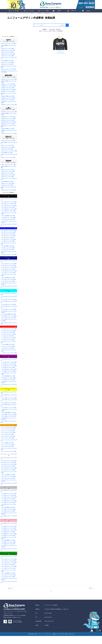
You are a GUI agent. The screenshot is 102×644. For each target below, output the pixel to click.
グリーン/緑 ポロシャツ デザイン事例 (9, 574)
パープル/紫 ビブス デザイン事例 (8, 386)
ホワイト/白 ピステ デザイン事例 (8, 473)
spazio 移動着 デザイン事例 (7, 184)
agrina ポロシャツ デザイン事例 (8, 55)
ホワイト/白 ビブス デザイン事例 (8, 485)
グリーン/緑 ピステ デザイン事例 (8, 572)
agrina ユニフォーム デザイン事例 (8, 45)
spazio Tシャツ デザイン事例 (7, 179)
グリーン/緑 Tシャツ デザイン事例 (8, 576)
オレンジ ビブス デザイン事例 (7, 453)
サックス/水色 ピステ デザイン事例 (8, 309)
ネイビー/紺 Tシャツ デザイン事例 (8, 277)
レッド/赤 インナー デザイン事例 (8, 352)
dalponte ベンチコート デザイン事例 (9, 135)
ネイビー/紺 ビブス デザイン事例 (8, 285)
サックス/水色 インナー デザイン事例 (9, 320)
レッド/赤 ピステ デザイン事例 (8, 342)
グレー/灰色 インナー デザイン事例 (8, 516)
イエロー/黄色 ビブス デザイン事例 (8, 423)
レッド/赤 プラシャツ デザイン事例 (8, 336)
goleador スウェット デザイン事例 (9, 87)
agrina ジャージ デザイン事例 (8, 50)
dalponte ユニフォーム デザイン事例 (9, 113)
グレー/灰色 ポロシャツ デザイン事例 (9, 508)
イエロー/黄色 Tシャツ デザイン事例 (9, 414)
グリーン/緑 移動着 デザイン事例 (8, 581)
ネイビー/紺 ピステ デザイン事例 (8, 273)
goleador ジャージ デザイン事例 (8, 86)
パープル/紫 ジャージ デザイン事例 (8, 370)
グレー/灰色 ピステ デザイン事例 (8, 506)
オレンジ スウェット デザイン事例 (8, 439)
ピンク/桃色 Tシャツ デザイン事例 (8, 543)
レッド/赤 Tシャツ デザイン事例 (8, 346)
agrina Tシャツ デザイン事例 (7, 57)
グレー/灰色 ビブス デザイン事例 (8, 518)
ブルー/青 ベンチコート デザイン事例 (9, 258)
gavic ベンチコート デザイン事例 (8, 159)
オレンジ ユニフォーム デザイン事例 (9, 434)
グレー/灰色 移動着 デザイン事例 (8, 515)
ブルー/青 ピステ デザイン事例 (8, 241)
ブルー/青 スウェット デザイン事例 (8, 240)
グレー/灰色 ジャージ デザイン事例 (8, 503)
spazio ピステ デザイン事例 (7, 175)
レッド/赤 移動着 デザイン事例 (8, 350)
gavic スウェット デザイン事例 (8, 149)
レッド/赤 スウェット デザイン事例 (8, 340)
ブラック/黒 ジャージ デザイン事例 (8, 206)
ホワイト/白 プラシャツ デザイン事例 (9, 468)
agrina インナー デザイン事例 (8, 64)
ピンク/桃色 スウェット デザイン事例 (9, 537)
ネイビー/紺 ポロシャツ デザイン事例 (9, 275)
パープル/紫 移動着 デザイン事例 (8, 382)
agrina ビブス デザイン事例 (7, 66)
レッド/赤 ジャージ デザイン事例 (8, 338)
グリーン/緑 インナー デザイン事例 (8, 583)
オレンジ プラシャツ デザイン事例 (8, 436)
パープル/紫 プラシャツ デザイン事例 (9, 368)
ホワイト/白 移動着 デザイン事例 (8, 482)
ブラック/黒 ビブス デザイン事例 (8, 222)
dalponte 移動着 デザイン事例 (8, 130)
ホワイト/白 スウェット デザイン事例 (9, 471)
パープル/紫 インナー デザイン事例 (8, 384)
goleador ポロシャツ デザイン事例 (9, 91)
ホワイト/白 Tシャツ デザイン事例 (8, 477)
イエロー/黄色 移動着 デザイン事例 (8, 419)
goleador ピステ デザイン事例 (8, 89)
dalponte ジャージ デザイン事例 (8, 118)
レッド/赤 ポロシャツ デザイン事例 (8, 344)
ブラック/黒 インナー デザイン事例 (8, 220)
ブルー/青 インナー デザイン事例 (8, 252)
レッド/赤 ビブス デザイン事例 (8, 354)
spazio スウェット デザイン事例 (8, 173)
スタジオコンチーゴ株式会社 (51, 613)
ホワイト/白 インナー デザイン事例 (8, 483)
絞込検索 (62, 26)
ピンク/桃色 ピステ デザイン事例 (8, 539)
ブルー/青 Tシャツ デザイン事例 (8, 245)
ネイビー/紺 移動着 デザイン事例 (8, 282)
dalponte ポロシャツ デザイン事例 (9, 124)
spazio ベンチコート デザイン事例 (8, 192)
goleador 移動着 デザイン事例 (8, 98)
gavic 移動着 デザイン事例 (7, 154)
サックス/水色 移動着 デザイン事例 (8, 319)
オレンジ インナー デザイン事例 (8, 451)
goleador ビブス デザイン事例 (8, 101)
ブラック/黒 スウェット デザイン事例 (9, 208)
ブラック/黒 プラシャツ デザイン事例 (9, 204)
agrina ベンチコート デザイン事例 (8, 71)
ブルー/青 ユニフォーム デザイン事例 (9, 234)
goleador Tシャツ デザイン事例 (8, 93)
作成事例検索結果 (47, 14)
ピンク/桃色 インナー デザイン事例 (8, 550)
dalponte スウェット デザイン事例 (9, 120)
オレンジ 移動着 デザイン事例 (7, 450)
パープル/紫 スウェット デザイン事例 (9, 372)
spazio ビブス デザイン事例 (7, 187)
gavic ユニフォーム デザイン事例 (8, 142)
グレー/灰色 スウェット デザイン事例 (9, 504)
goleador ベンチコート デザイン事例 (9, 106)
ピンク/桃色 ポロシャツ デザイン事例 (9, 541)
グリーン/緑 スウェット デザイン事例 (9, 571)
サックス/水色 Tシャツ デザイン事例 (9, 314)
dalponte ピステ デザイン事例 (8, 122)
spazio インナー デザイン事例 (8, 185)
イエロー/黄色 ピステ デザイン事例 (8, 409)
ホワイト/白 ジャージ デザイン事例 (8, 469)
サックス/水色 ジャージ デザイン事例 (9, 304)
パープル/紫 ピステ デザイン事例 (8, 374)
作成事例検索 (39, 14)
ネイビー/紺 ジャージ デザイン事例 (8, 270)
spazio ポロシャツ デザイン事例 (8, 177)
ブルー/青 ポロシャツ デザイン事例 (8, 243)
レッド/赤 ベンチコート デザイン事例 (9, 359)
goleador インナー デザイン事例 (8, 100)
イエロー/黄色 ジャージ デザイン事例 (9, 404)
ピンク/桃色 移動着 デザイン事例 (8, 548)
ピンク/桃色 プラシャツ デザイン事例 (9, 534)
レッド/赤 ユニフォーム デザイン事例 (9, 335)
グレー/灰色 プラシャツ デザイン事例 (9, 501)
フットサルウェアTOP (12, 14)
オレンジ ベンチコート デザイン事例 (9, 458)
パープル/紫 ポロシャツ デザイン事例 (9, 376)
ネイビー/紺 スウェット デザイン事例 (9, 271)
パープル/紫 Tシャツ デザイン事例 (8, 377)
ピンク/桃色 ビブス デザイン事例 (8, 551)
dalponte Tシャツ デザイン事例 (8, 125)
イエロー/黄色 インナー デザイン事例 (9, 421)
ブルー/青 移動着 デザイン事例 (8, 250)
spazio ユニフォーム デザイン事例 (8, 167)
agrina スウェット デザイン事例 (8, 52)
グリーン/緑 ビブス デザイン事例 (8, 584)
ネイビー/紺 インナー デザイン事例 (8, 283)
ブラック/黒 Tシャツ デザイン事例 (8, 213)
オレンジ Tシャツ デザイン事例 (8, 445)
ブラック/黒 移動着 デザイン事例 (8, 218)
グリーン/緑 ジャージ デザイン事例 (8, 569)
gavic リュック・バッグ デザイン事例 (9, 153)
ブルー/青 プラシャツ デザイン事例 (8, 236)
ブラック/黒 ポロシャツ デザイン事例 (9, 211)
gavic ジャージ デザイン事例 (7, 147)
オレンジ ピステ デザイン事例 (7, 441)
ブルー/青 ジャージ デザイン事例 (8, 238)
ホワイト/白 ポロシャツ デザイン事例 (9, 475)
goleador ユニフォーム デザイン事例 (9, 81)
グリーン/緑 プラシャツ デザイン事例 (9, 567)
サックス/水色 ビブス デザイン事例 (8, 322)
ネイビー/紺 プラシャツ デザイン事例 (9, 268)
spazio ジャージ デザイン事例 (8, 171)
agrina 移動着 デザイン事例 (7, 62)
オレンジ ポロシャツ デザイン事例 (8, 443)
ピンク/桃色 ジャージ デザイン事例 (8, 536)
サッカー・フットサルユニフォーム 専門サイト (26, 14)
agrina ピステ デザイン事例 (7, 54)
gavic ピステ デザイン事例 (7, 151)
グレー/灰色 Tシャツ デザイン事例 (8, 510)
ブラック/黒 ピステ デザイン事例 (8, 209)
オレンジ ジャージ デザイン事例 (8, 437)
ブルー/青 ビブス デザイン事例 (8, 253)
